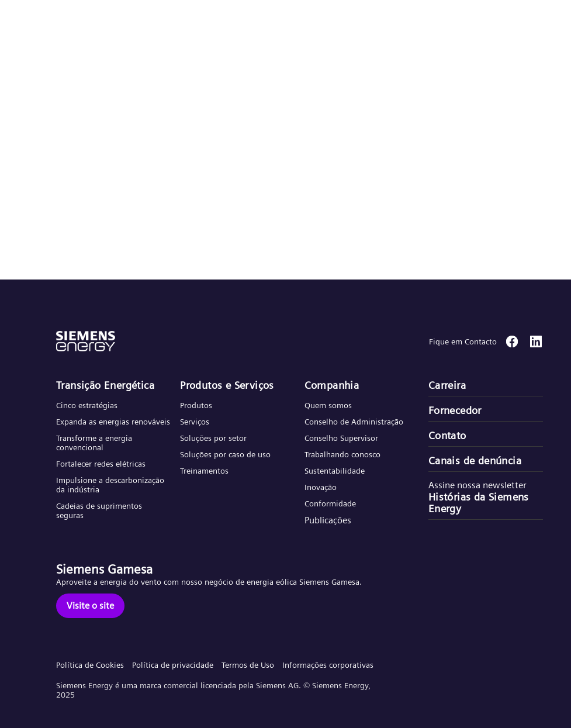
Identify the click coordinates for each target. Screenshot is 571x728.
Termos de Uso (248, 665)
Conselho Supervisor (341, 438)
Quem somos (328, 405)
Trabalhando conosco (342, 454)
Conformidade (330, 503)
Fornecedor (455, 410)
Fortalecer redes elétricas (101, 464)
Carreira (447, 385)
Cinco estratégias (87, 405)
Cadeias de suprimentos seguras (99, 510)
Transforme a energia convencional (94, 443)
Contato (447, 436)
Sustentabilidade (335, 471)
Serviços (195, 422)
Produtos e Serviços (227, 385)
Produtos (196, 405)
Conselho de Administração (354, 422)
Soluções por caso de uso (225, 454)
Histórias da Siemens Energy (479, 503)
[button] (96, 23)
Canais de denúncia (475, 461)
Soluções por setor (213, 438)
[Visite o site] (90, 606)
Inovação (321, 487)
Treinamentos (204, 471)
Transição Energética (105, 385)
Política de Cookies (90, 665)
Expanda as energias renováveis (113, 422)
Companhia (332, 385)
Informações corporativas (328, 665)
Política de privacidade (173, 665)
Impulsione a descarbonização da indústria (110, 485)
